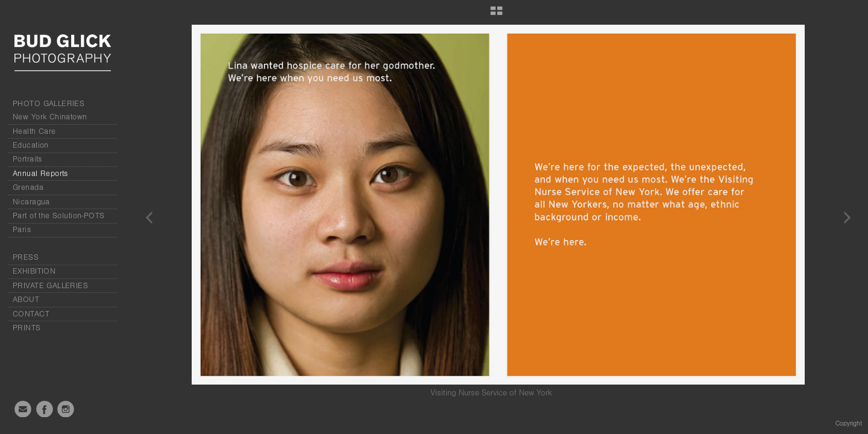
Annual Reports (40, 174)
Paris (22, 230)
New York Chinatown (50, 117)
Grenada (28, 187)
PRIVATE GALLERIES (50, 286)
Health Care (34, 131)
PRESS (26, 257)
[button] (496, 15)
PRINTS (27, 328)
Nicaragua (31, 202)
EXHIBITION (34, 271)
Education (31, 145)
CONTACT (31, 314)
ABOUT (26, 300)
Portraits (27, 159)
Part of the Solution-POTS (59, 216)
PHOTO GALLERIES (49, 104)
